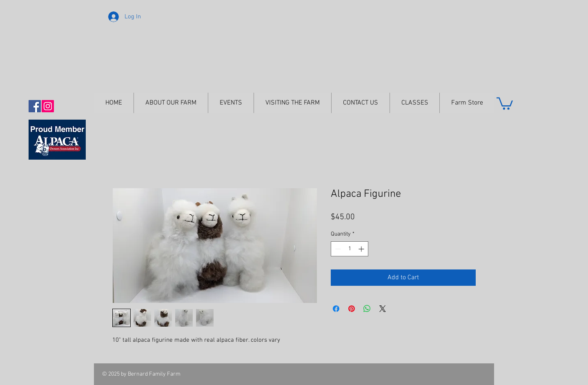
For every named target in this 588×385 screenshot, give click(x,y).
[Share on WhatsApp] (367, 309)
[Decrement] (337, 249)
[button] (505, 103)
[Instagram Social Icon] (48, 106)
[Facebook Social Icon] (35, 106)
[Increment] (362, 249)
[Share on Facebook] (336, 309)
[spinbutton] (350, 249)
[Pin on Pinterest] (352, 309)
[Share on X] (383, 309)
